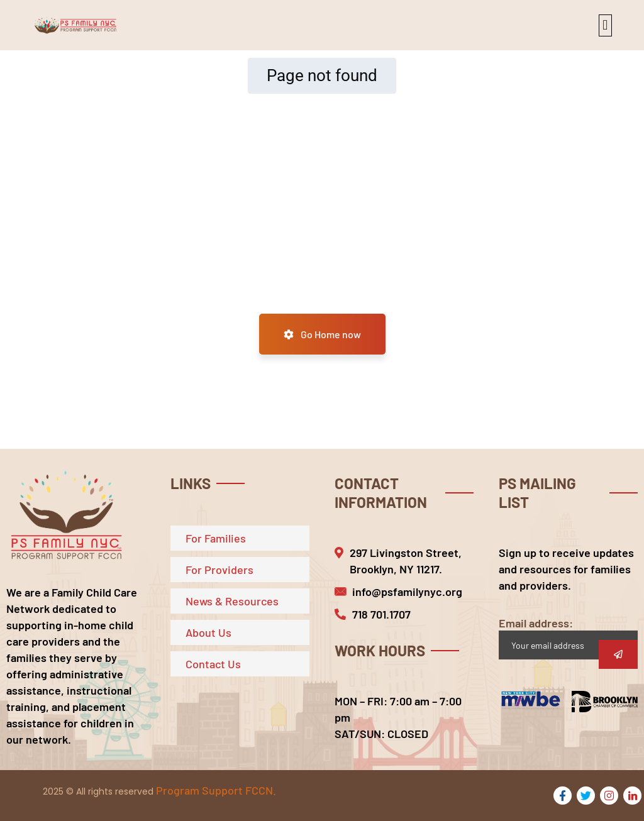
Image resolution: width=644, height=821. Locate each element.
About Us (208, 632)
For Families (216, 538)
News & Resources (232, 601)
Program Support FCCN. (216, 790)
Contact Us (213, 664)
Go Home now (322, 334)
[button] (605, 25)
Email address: (568, 638)
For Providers (219, 570)
